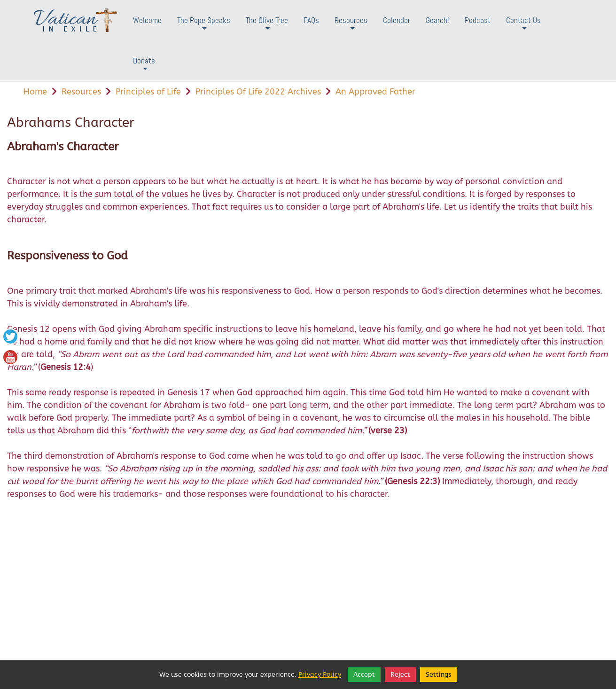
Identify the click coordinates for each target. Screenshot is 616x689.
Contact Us (523, 27)
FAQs (311, 20)
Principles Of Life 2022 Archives (258, 92)
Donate (144, 68)
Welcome (147, 20)
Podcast (478, 20)
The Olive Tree (267, 27)
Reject (400, 675)
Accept (364, 675)
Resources (351, 27)
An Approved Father (375, 92)
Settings (439, 675)
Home (35, 92)
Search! (437, 20)
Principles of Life (148, 92)
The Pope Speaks (204, 27)
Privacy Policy (320, 675)
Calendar (397, 20)
